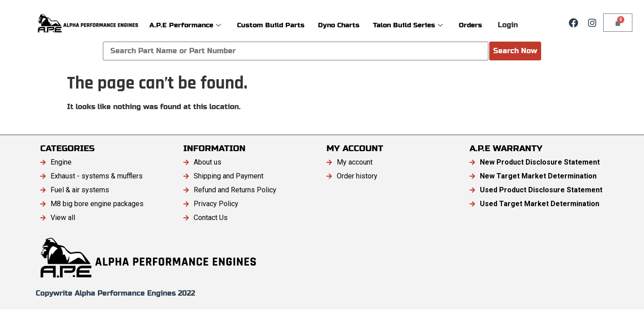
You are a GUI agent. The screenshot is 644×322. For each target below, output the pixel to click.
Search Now (515, 51)
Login (508, 25)
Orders (470, 25)
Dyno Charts (339, 25)
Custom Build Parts (271, 25)
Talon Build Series (408, 25)
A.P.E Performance (185, 25)
